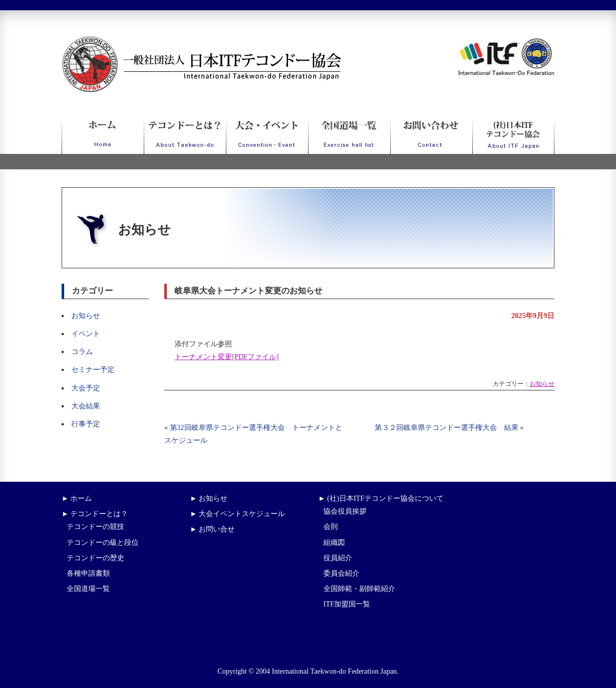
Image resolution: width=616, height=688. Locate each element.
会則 (331, 527)
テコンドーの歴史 (95, 558)
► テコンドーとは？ (95, 514)
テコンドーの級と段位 (103, 543)
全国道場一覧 (88, 589)
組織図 (334, 543)
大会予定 (86, 388)
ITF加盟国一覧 (347, 604)
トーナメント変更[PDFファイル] (227, 357)
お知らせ (86, 316)
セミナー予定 (93, 370)
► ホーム (77, 498)
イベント (86, 334)
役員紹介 (338, 558)
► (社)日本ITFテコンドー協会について (381, 498)
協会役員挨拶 (345, 511)
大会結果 (86, 406)
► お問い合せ (212, 529)
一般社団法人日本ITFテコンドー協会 (182, 42)
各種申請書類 (88, 573)
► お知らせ (209, 498)
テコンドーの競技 (95, 527)
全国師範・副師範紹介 (359, 589)
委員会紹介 (341, 573)
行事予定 (86, 424)
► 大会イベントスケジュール (237, 514)
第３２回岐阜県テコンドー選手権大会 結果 (447, 428)
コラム (82, 352)
